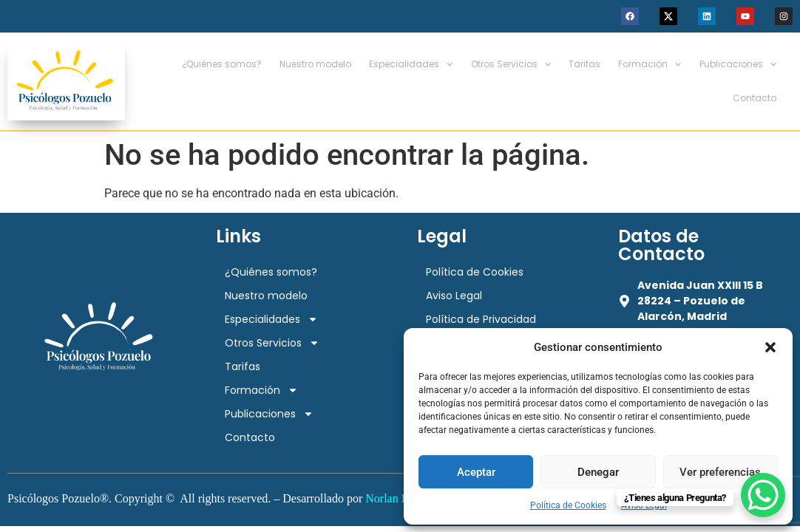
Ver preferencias (720, 472)
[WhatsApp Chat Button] (763, 495)
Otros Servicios (511, 64)
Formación (650, 64)
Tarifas (584, 64)
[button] (770, 347)
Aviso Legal (454, 296)
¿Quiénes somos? (222, 64)
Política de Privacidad (481, 319)
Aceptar (476, 472)
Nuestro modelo (315, 64)
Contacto (755, 98)
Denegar (598, 472)
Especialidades (411, 64)
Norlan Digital (400, 498)
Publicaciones (738, 64)
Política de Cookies (568, 505)
